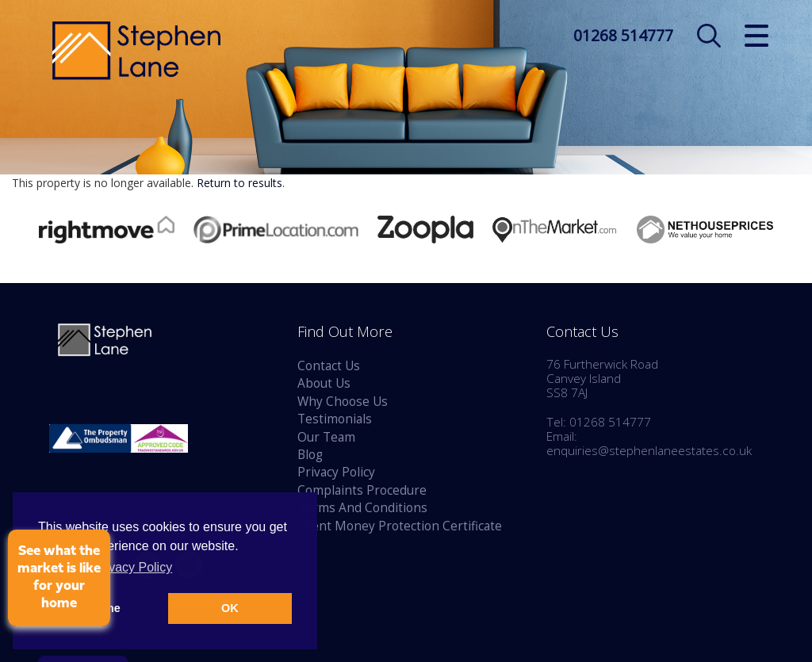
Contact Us (329, 366)
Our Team (326, 437)
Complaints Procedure (362, 490)
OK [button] (230, 608)
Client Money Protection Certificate (400, 526)
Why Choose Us (343, 402)
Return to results (239, 183)
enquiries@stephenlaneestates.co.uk (649, 451)
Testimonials (335, 419)
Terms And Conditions (362, 508)
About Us (324, 383)
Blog (310, 455)
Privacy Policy (336, 472)
